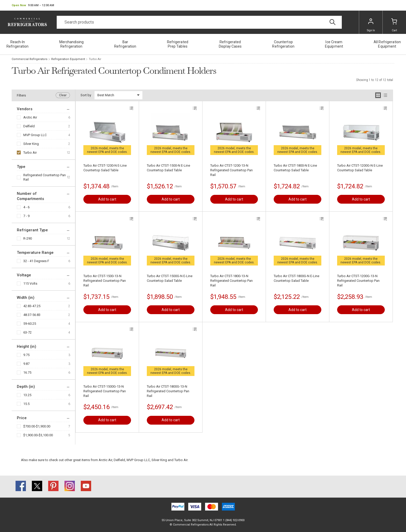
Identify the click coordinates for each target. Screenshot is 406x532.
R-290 (28, 238)
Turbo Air (30, 153)
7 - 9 (26, 216)
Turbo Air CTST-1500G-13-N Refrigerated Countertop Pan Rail (105, 391)
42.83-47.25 (32, 306)
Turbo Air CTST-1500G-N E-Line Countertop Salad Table (170, 278)
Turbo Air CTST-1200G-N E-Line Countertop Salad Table (360, 168)
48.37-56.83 (32, 315)
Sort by (86, 95)
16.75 (27, 372)
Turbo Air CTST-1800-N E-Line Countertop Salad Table (295, 168)
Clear (63, 95)
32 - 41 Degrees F (36, 261)
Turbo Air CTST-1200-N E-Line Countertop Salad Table (105, 168)
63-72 (27, 332)
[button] (33, 5)
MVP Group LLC (35, 135)
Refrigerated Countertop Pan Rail (45, 177)
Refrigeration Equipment (68, 59)
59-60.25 (30, 324)
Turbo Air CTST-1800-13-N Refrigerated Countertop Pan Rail (231, 281)
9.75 (26, 355)
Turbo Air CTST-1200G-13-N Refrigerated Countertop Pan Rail (358, 281)
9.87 (26, 364)
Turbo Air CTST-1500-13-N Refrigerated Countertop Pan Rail (105, 281)
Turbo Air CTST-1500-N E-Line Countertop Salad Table (168, 168)
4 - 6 (26, 207)
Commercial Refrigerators (30, 59)
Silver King (31, 144)
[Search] (199, 22)
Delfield (29, 126)
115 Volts (30, 283)
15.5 (26, 404)
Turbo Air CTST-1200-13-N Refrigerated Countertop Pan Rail (231, 170)
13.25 (27, 395)
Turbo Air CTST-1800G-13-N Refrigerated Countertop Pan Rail (168, 391)
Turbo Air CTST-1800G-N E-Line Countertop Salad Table (296, 278)
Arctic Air (30, 117)
